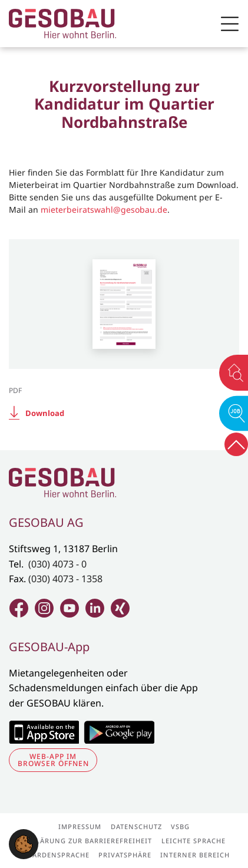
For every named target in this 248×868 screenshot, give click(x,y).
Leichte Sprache (194, 841)
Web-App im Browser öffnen (53, 760)
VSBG (180, 826)
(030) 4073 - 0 (57, 564)
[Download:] (124, 413)
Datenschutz (136, 826)
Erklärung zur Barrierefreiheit (87, 841)
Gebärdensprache (54, 855)
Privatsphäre (125, 855)
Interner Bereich (195, 855)
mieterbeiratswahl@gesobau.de (104, 209)
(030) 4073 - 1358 (65, 579)
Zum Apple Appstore (44, 732)
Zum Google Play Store (119, 732)
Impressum (80, 826)
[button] (24, 843)
